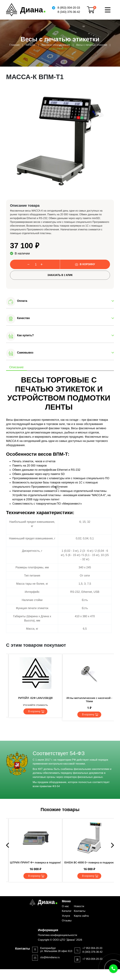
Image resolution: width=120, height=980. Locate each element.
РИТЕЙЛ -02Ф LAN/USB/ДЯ (35, 698)
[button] (60, 302)
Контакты (80, 911)
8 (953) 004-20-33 (69, 8)
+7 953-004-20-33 (92, 959)
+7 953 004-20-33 (92, 948)
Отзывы (67, 921)
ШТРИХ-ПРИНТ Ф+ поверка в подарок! (35, 862)
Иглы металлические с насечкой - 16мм (89, 699)
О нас (65, 906)
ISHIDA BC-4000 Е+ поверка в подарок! (89, 862)
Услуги (66, 916)
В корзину (87, 264)
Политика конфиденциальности (57, 935)
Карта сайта (81, 916)
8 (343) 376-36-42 (69, 12)
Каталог (67, 911)
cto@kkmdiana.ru (50, 957)
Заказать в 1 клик (60, 275)
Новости (79, 906)
